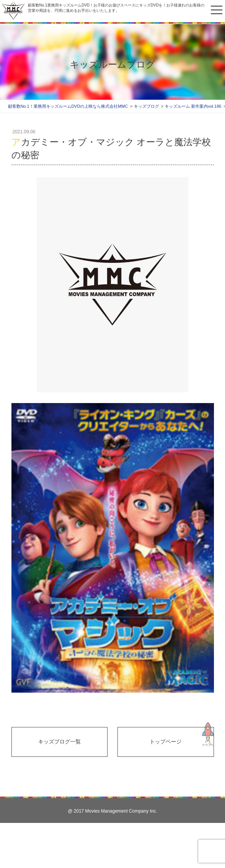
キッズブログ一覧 (59, 742)
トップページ (166, 742)
